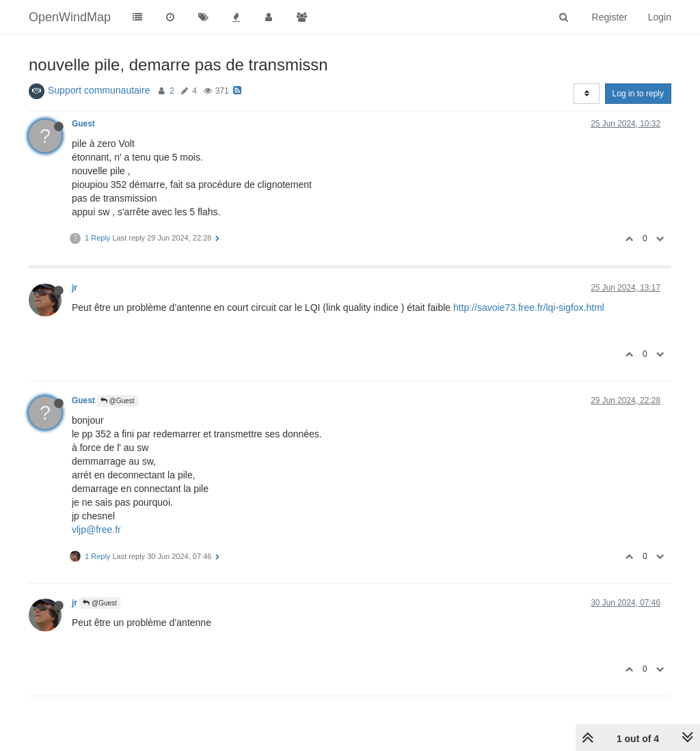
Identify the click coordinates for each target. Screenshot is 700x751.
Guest (83, 124)
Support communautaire (99, 90)
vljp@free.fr (96, 530)
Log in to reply (638, 94)
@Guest (118, 401)
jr (75, 288)
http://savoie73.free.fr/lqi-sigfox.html (529, 308)
